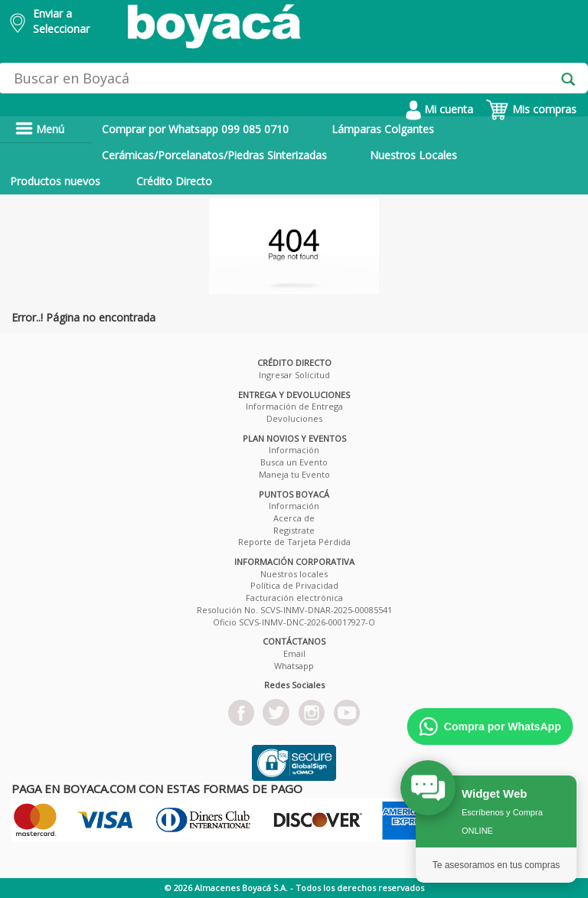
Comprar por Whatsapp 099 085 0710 (195, 129)
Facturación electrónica (294, 598)
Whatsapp (294, 666)
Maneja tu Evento (294, 474)
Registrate (294, 530)
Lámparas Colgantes (383, 129)
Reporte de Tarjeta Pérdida (294, 542)
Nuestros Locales (413, 155)
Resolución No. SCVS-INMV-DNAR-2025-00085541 (294, 610)
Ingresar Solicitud (294, 375)
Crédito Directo (174, 181)
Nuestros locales (294, 574)
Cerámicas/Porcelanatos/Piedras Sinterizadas (214, 155)
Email (294, 653)
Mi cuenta (439, 109)
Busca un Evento (294, 462)
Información (294, 450)
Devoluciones (294, 418)
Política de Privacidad (294, 585)
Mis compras (531, 109)
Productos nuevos (55, 181)
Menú (40, 129)
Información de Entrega (294, 406)
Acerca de (294, 518)
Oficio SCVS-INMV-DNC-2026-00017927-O (294, 622)
